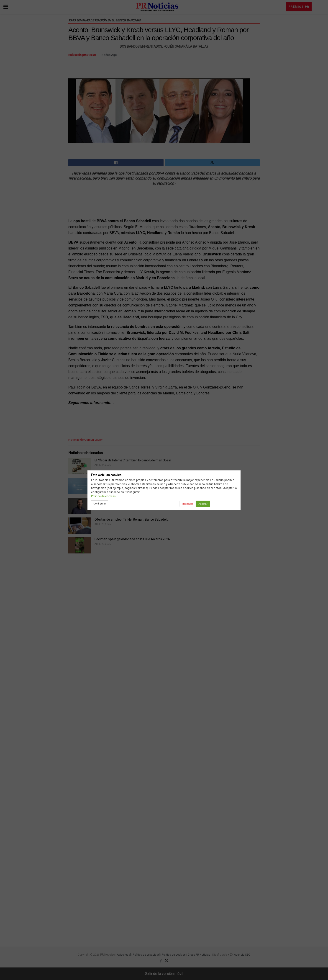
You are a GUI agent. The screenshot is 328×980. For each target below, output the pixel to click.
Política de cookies (103, 496)
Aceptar (203, 504)
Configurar (100, 504)
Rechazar (187, 504)
